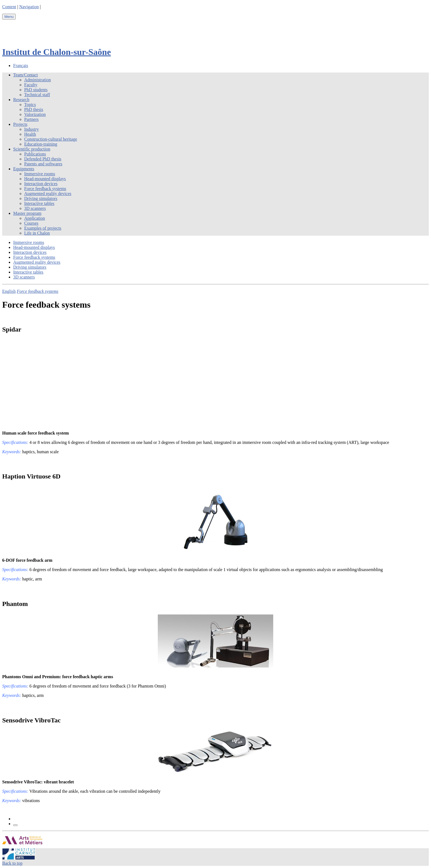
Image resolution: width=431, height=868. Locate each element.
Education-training (41, 144)
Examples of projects (43, 228)
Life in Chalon (37, 233)
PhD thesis (34, 109)
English (9, 291)
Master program (27, 213)
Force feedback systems (45, 189)
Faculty (31, 85)
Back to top (12, 863)
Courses (31, 223)
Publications (35, 154)
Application (35, 218)
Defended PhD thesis (43, 159)
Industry (31, 129)
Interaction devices (41, 184)
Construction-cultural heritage (51, 139)
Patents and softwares (43, 164)
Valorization (35, 114)
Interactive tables (39, 203)
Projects (20, 124)
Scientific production (32, 149)
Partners (31, 119)
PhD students (36, 90)
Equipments (24, 169)
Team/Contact (26, 75)
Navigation (29, 7)
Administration (38, 80)
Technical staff (37, 95)
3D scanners (35, 208)
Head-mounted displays (45, 179)
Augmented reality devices (48, 194)
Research (21, 100)
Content (9, 7)
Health (30, 134)
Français (21, 66)
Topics (30, 105)
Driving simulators (41, 198)
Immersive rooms (40, 174)
